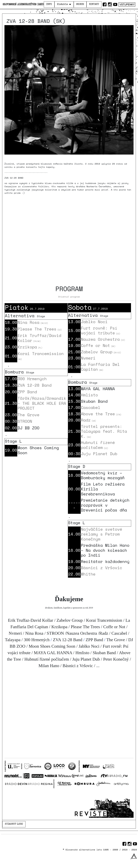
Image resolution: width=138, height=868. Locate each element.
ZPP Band (27, 392)
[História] (70, 4)
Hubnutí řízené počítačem (98, 445)
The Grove (28, 415)
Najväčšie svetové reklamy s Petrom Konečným (102, 534)
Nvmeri (88, 358)
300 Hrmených (32, 379)
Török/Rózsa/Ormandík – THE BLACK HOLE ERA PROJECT (42, 403)
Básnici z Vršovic (101, 568)
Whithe (88, 574)
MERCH (80, 4)
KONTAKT (94, 4)
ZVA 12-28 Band (34, 385)
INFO (49, 4)
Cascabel (91, 407)
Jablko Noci (94, 322)
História (62, 4)
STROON (25, 421)
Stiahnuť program (69, 297)
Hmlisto (89, 395)
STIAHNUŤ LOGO (14, 824)
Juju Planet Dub (99, 454)
